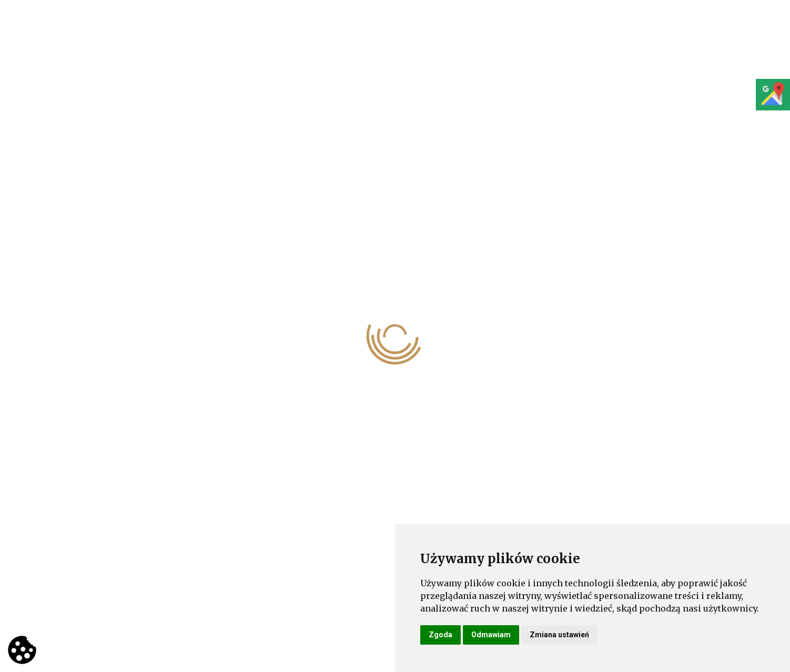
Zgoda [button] (440, 635)
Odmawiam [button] (491, 635)
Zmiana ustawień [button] (559, 635)
